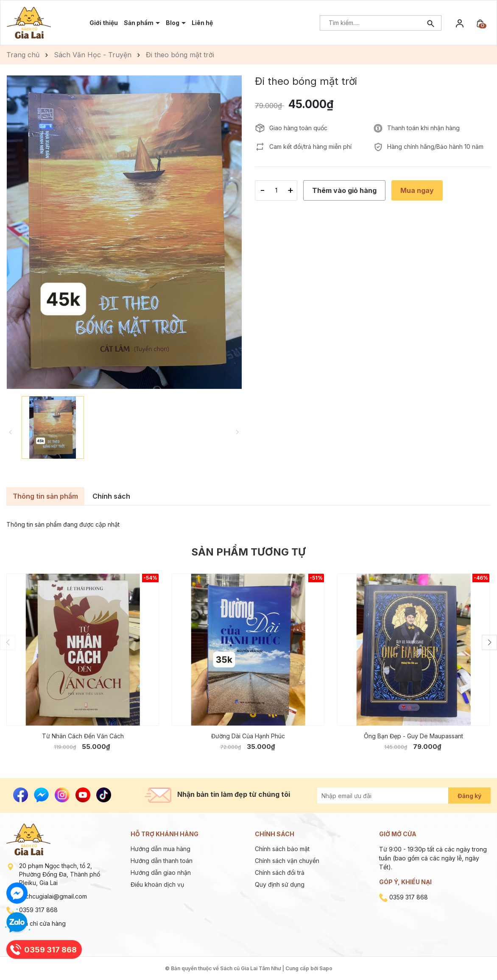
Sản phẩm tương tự (248, 552)
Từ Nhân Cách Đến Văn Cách (83, 736)
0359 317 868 (38, 910)
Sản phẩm (139, 23)
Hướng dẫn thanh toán (162, 861)
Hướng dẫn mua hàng (161, 849)
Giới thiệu (104, 23)
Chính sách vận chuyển (287, 861)
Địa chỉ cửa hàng (42, 923)
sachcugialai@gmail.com (53, 896)
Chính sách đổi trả (280, 873)
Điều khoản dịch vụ (157, 884)
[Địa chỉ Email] (392, 796)
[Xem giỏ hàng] (480, 23)
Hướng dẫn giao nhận (161, 873)
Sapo (326, 968)
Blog (173, 23)
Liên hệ (202, 23)
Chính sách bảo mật (282, 849)
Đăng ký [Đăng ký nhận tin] (469, 796)
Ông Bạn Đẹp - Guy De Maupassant (413, 736)
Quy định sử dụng (280, 884)
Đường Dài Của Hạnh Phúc (248, 736)
